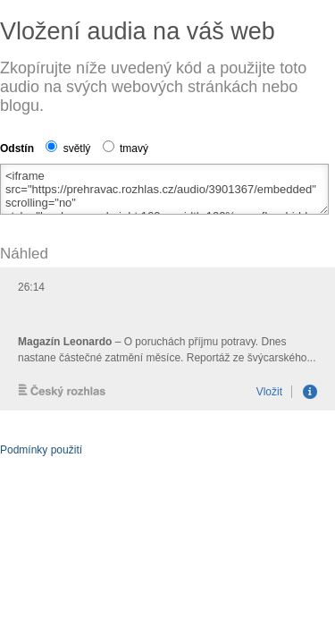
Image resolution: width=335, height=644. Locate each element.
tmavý (126, 148)
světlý (68, 148)
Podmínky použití (41, 450)
